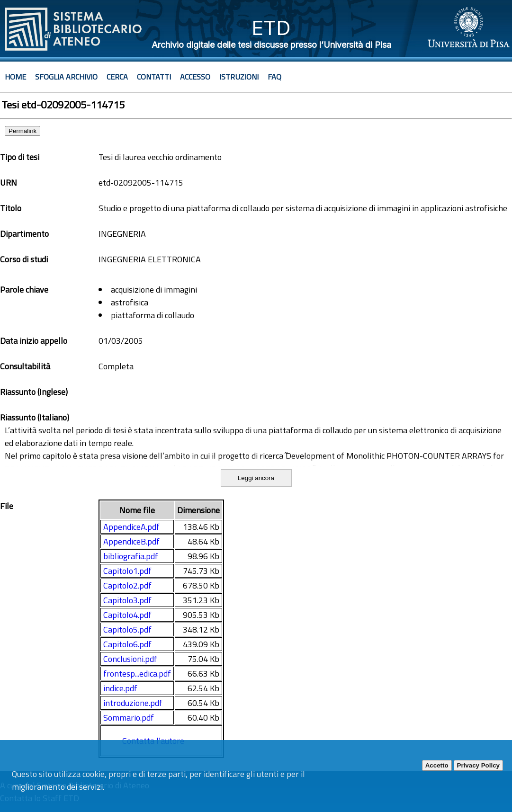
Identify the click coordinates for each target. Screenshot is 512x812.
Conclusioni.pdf (130, 659)
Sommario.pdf (129, 718)
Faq (274, 77)
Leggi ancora (256, 478)
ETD (271, 28)
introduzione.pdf (133, 703)
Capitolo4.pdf (127, 615)
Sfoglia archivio (66, 77)
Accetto (437, 765)
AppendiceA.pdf (131, 527)
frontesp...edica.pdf (137, 674)
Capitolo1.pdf (127, 571)
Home (15, 77)
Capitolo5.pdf (127, 629)
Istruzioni (239, 77)
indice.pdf (120, 688)
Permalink (22, 131)
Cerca (117, 77)
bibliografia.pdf (131, 556)
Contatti (154, 77)
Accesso (195, 77)
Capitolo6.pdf (127, 644)
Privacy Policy (478, 765)
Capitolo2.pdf (127, 585)
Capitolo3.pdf (127, 600)
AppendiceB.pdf (131, 541)
